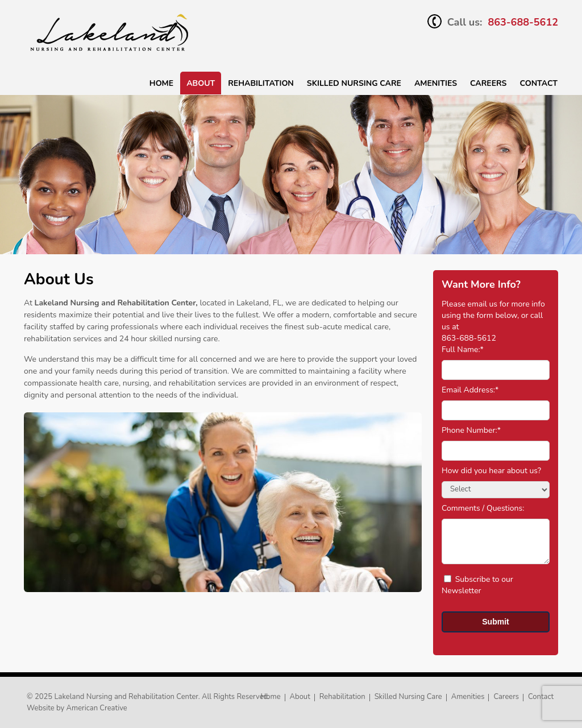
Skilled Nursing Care (408, 697)
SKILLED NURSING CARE (354, 83)
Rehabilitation (261, 83)
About (201, 83)
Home (161, 83)
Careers (488, 83)
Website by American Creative (77, 708)
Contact (539, 83)
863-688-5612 (523, 22)
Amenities (436, 83)
